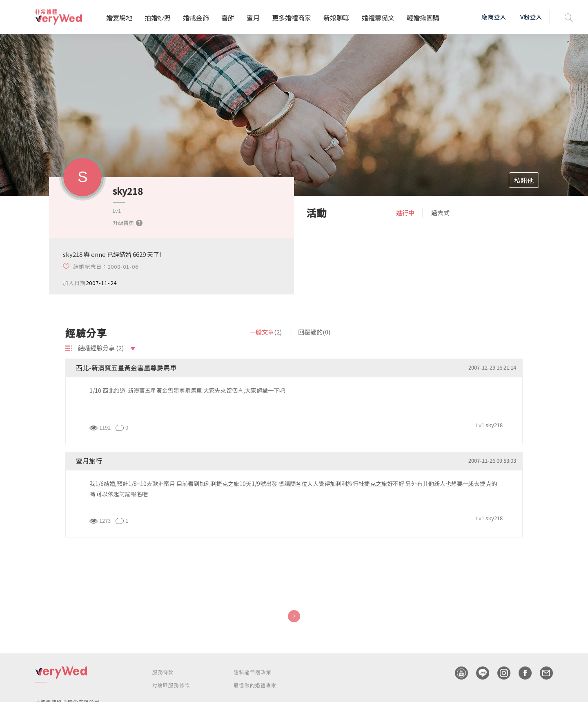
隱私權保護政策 (252, 672)
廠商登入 (494, 17)
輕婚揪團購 (423, 18)
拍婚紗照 (158, 18)
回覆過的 (314, 332)
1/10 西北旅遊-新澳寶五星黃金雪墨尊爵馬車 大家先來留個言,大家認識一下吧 (187, 390)
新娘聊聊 (336, 18)
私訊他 (524, 180)
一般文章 (266, 332)
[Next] (294, 616)
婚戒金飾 (196, 18)
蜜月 (253, 18)
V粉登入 (531, 17)
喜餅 (228, 18)
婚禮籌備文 (378, 18)
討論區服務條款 (171, 685)
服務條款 (163, 672)
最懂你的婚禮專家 (255, 685)
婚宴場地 (119, 18)
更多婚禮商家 (292, 18)
